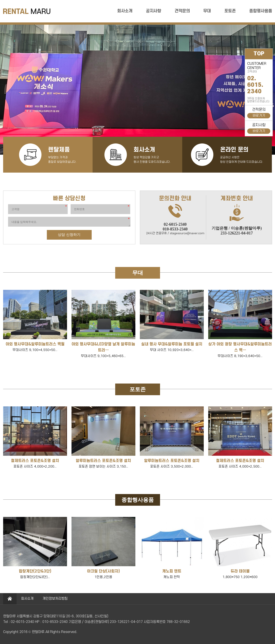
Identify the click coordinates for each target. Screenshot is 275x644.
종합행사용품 (261, 11)
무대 (207, 11)
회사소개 (125, 11)
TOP (259, 54)
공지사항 (154, 11)
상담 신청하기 (69, 235)
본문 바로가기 (0, 0)
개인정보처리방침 (55, 599)
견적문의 (182, 11)
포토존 (230, 11)
